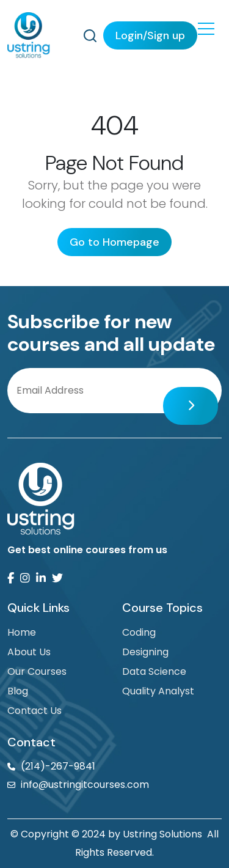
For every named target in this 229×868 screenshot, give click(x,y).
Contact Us (35, 711)
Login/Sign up (150, 35)
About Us (29, 652)
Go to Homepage (114, 242)
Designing (145, 652)
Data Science (154, 671)
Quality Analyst (158, 691)
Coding (139, 632)
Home (22, 632)
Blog (18, 691)
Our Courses (37, 671)
